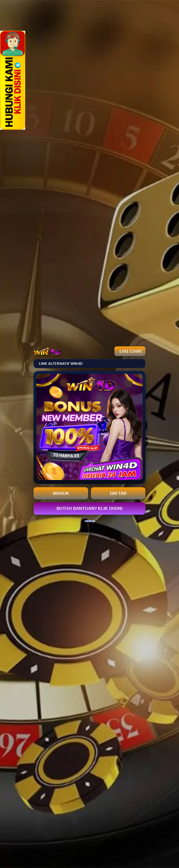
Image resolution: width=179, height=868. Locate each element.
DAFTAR (118, 493)
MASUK (61, 493)
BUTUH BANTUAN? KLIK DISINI (89, 508)
